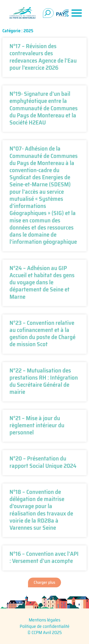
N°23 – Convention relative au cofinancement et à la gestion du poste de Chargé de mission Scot (42, 333)
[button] (44, 583)
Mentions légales (44, 620)
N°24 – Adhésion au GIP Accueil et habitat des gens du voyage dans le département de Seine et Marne (42, 282)
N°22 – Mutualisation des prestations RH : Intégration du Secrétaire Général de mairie (44, 381)
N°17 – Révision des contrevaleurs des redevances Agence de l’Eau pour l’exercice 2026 (43, 57)
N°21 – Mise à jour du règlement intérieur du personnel (37, 425)
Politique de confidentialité (45, 626)
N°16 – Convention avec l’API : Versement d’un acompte (44, 557)
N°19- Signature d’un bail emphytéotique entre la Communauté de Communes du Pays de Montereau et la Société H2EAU (44, 108)
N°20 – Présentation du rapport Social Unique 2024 (43, 462)
